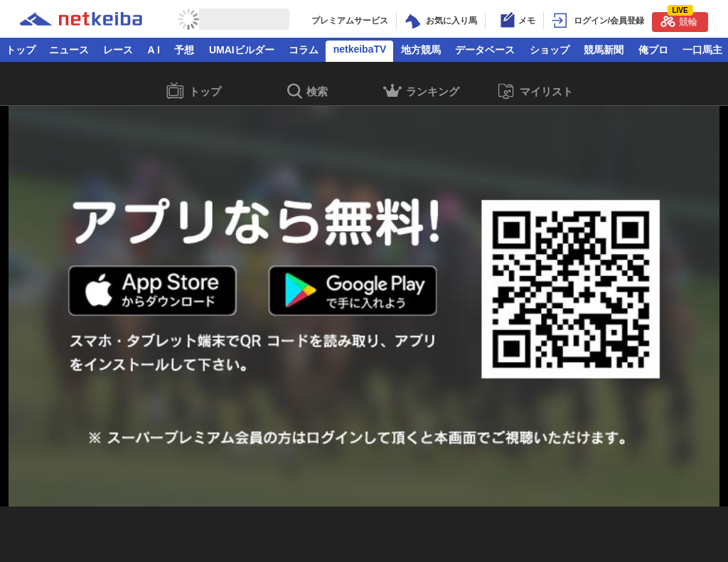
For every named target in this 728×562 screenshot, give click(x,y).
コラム (304, 50)
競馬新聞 (604, 50)
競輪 (679, 20)
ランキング (421, 93)
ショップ (550, 50)
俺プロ (653, 50)
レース (118, 50)
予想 (184, 50)
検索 (307, 92)
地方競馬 (421, 50)
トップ (21, 50)
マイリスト (535, 91)
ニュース (69, 50)
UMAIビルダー (242, 50)
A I (154, 50)
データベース (485, 50)
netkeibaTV (360, 49)
